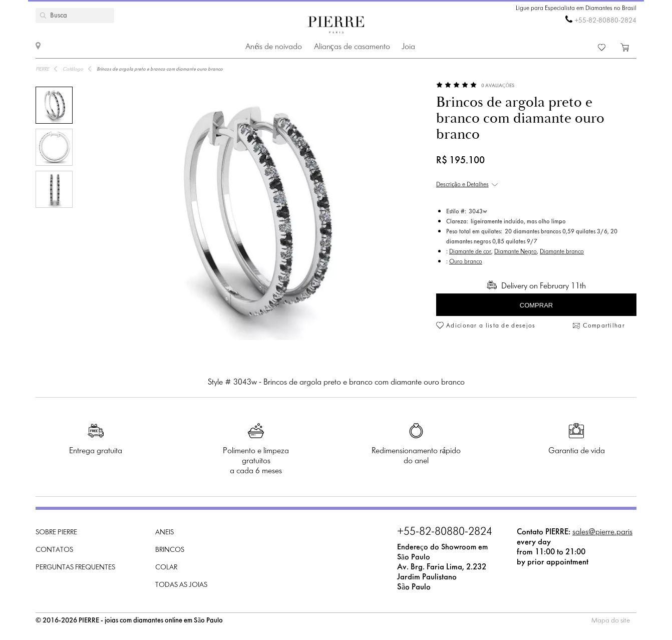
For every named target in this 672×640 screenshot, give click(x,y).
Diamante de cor (470, 252)
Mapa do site (611, 621)
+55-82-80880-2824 (605, 21)
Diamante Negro (516, 252)
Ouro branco (466, 262)
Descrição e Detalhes (462, 185)
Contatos (54, 550)
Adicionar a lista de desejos (491, 326)
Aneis (164, 533)
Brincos (170, 550)
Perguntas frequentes (75, 568)
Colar (166, 568)
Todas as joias (181, 585)
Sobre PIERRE (56, 533)
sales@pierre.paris (602, 532)
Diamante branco (562, 252)
